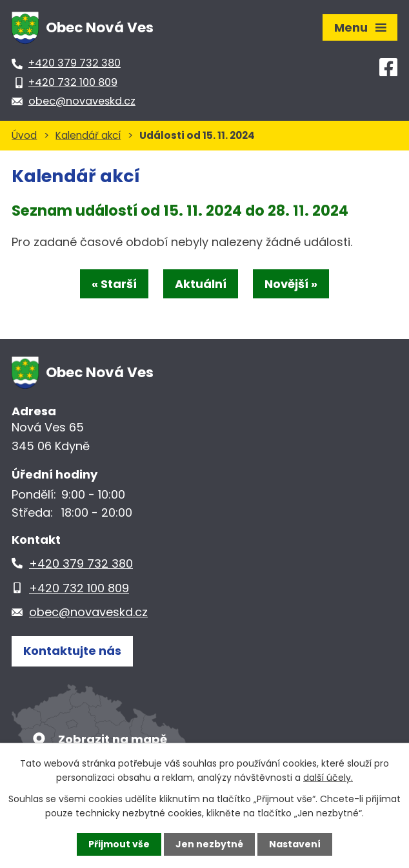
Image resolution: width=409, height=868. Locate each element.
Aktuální (201, 284)
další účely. (328, 778)
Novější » (291, 284)
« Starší (114, 284)
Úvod (24, 135)
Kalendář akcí (88, 135)
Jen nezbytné (209, 844)
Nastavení (295, 844)
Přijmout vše (119, 844)
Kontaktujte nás (72, 651)
